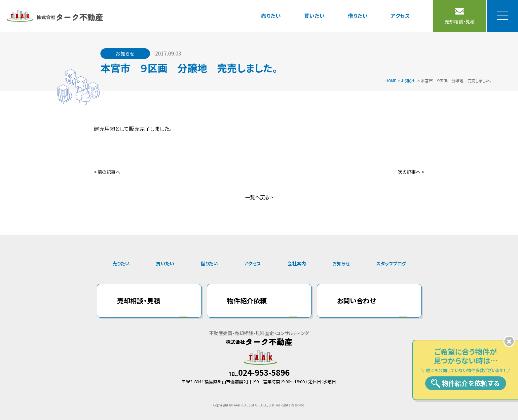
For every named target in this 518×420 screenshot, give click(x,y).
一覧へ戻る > (259, 197)
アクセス (400, 16)
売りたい (271, 16)
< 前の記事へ (107, 172)
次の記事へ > (411, 172)
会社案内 (297, 263)
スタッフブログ (391, 263)
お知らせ (341, 263)
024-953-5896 (264, 372)
